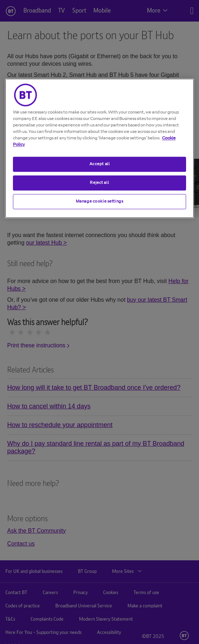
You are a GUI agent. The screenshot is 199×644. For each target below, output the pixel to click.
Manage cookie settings (100, 201)
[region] (99, 148)
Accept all (100, 164)
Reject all (99, 182)
